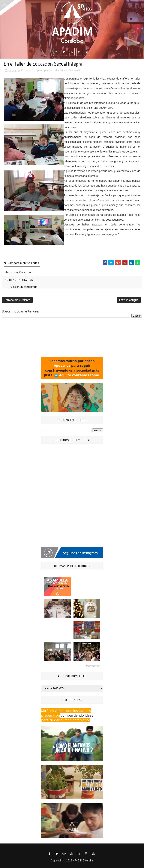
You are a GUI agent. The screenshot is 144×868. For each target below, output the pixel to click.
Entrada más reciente (17, 300)
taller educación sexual (67, 70)
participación (45, 70)
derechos (30, 70)
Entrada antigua (129, 300)
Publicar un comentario (23, 287)
